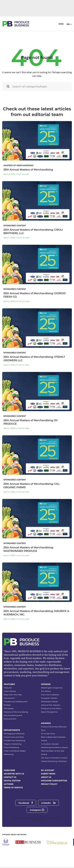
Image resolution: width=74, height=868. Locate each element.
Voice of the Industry (51, 705)
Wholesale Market (49, 702)
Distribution (9, 698)
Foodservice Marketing (14, 740)
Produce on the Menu (51, 708)
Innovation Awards (50, 744)
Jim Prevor (46, 691)
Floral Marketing (11, 747)
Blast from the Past (13, 695)
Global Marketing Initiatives (54, 761)
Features (8, 688)
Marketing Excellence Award (54, 747)
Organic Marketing (13, 744)
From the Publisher (50, 695)
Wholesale (9, 708)
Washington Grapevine (52, 688)
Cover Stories (10, 691)
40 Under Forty (48, 734)
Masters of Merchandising (16, 712)
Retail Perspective (49, 712)
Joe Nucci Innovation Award (54, 758)
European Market (49, 698)
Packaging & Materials (14, 734)
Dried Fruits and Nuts (14, 737)
